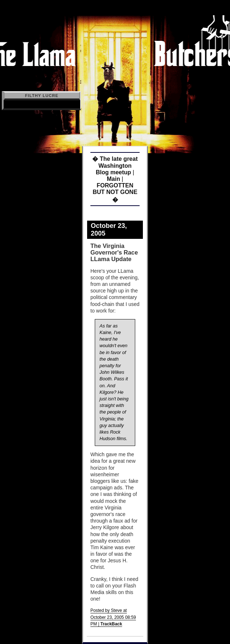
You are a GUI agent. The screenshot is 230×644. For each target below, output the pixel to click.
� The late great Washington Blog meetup (115, 166)
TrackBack (112, 624)
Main (113, 179)
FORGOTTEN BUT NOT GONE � (115, 193)
